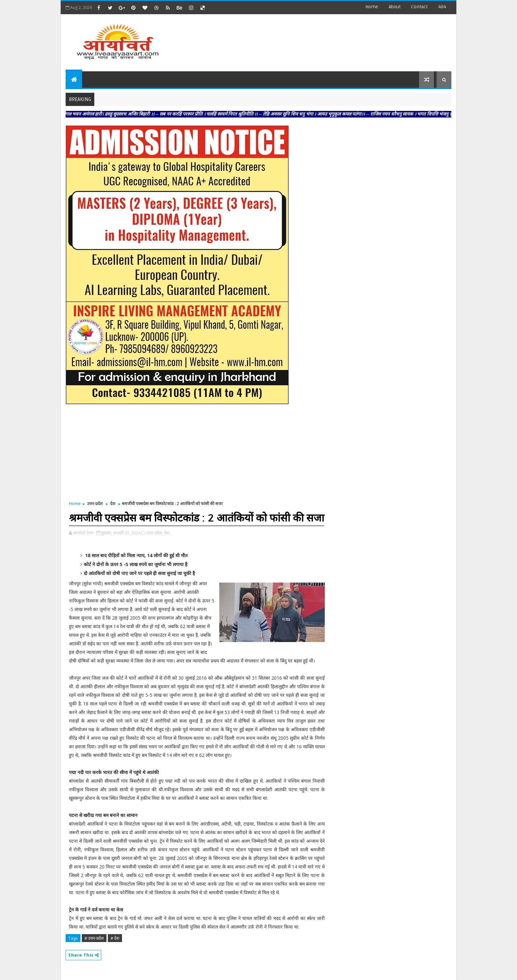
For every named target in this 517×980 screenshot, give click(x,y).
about (395, 7)
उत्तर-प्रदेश (95, 503)
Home (372, 7)
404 (442, 7)
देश (113, 503)
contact (419, 7)
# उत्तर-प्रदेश (94, 938)
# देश (115, 938)
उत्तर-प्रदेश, (155, 533)
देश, (167, 533)
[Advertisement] (331, 40)
